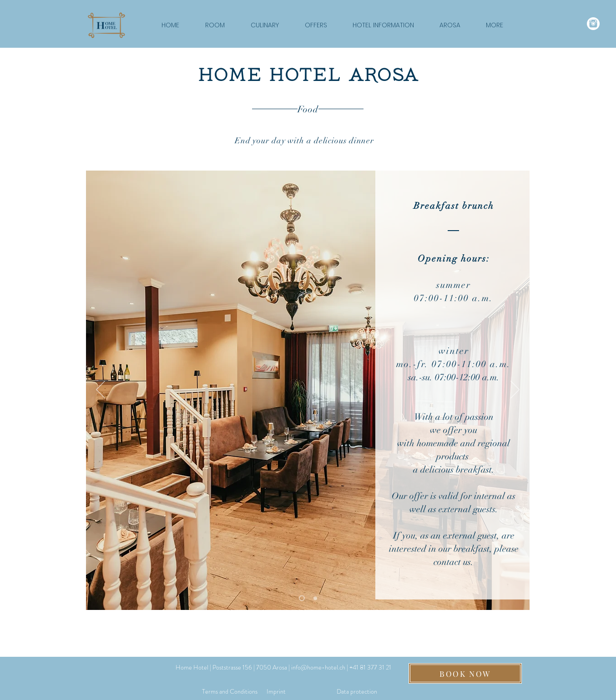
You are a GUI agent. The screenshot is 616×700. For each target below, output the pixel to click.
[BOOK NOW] (465, 673)
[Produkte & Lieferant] (315, 598)
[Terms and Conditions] (230, 692)
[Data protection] (357, 692)
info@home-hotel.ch (318, 667)
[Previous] (101, 390)
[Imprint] (276, 692)
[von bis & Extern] (302, 598)
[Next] (515, 390)
